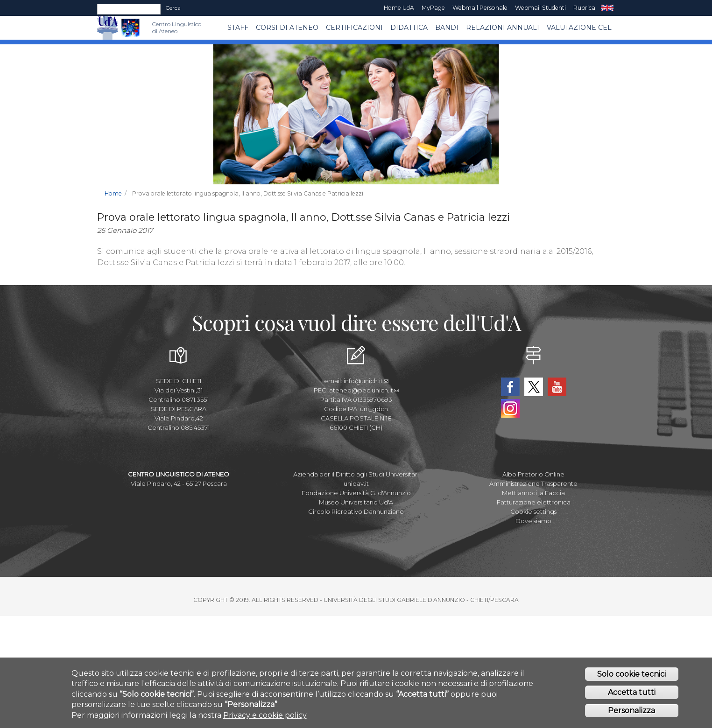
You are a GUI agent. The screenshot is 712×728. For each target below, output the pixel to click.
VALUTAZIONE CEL (579, 28)
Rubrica (584, 8)
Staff (238, 28)
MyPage (433, 8)
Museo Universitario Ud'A (356, 502)
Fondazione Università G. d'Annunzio (356, 493)
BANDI (447, 28)
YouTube (557, 387)
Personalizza (631, 713)
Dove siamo (533, 521)
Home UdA (399, 8)
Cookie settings (533, 511)
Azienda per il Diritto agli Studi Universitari (356, 474)
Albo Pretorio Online (533, 474)
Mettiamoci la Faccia (533, 493)
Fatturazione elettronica (534, 502)
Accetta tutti (632, 695)
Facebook (510, 387)
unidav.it (356, 483)
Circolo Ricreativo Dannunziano (356, 511)
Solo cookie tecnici (631, 676)
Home (113, 193)
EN (607, 8)
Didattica (409, 28)
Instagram (510, 408)
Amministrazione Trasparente (533, 483)
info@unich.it (366, 381)
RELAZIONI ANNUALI (503, 28)
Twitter (534, 387)
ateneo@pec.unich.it (364, 390)
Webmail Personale (480, 8)
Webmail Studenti (540, 8)
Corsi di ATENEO (287, 28)
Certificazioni (354, 28)
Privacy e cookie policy (265, 717)
